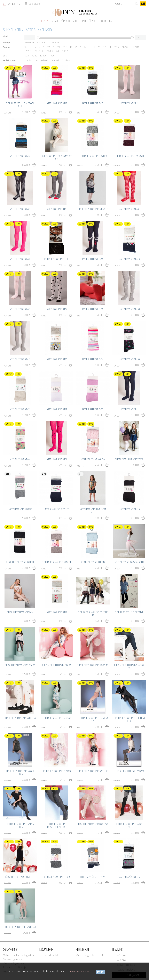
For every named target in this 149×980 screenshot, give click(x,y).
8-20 (27, 56)
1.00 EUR (126, 568)
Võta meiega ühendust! (89, 955)
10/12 (65, 51)
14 (110, 47)
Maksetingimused (13, 959)
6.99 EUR (26, 165)
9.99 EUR (26, 518)
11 (99, 47)
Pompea (41, 42)
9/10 (65, 47)
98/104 (125, 47)
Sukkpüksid (12, 30)
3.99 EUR (99, 215)
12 (104, 47)
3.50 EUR (53, 112)
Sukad (55, 21)
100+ (52, 56)
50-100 (43, 56)
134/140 (39, 51)
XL (94, 47)
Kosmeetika (106, 21)
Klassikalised (42, 60)
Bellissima (29, 42)
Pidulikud (29, 60)
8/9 (58, 47)
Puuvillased (67, 60)
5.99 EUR (99, 518)
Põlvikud (65, 21)
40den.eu (123, 955)
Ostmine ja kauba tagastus (18, 955)
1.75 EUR (17, 933)
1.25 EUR (17, 674)
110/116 (135, 47)
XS (76, 47)
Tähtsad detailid (49, 955)
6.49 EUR (99, 621)
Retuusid (55, 60)
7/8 (48, 47)
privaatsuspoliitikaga (80, 971)
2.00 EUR (53, 165)
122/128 (28, 51)
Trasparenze (53, 42)
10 (71, 47)
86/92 (116, 47)
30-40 (34, 56)
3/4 (26, 47)
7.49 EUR (135, 465)
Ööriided (93, 21)
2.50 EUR (90, 165)
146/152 (50, 51)
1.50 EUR (17, 112)
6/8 (58, 51)
